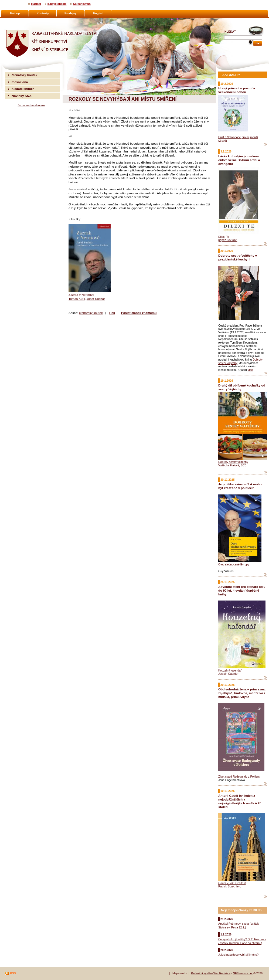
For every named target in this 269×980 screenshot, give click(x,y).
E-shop (15, 13)
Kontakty (43, 13)
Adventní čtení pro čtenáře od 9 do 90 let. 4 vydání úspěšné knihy (242, 590)
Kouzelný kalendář (230, 670)
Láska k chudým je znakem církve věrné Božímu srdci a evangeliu (239, 160)
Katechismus (82, 4)
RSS (13, 973)
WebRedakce (222, 973)
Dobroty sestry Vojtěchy (233, 462)
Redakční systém (202, 973)
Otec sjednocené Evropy (234, 564)
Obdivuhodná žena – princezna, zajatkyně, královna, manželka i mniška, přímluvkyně (242, 693)
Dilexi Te (224, 237)
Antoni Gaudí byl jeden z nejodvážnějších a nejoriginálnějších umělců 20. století (240, 801)
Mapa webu (180, 973)
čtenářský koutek (91, 313)
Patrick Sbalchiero (230, 886)
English (98, 13)
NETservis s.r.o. (243, 973)
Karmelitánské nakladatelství (26, 21)
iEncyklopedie (57, 4)
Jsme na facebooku (31, 105)
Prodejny (71, 13)
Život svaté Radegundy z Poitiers (239, 776)
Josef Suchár (96, 299)
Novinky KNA (22, 96)
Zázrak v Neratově (81, 295)
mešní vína (20, 82)
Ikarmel (36, 4)
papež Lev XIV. (228, 240)
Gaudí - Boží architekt (232, 883)
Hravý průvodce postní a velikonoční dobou (237, 90)
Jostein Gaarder (228, 674)
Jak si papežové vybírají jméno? (238, 955)
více (250, 370)
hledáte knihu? (23, 89)
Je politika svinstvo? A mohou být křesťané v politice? (241, 486)
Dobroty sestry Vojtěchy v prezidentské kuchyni (238, 257)
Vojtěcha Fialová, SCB (232, 465)
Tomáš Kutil (77, 299)
